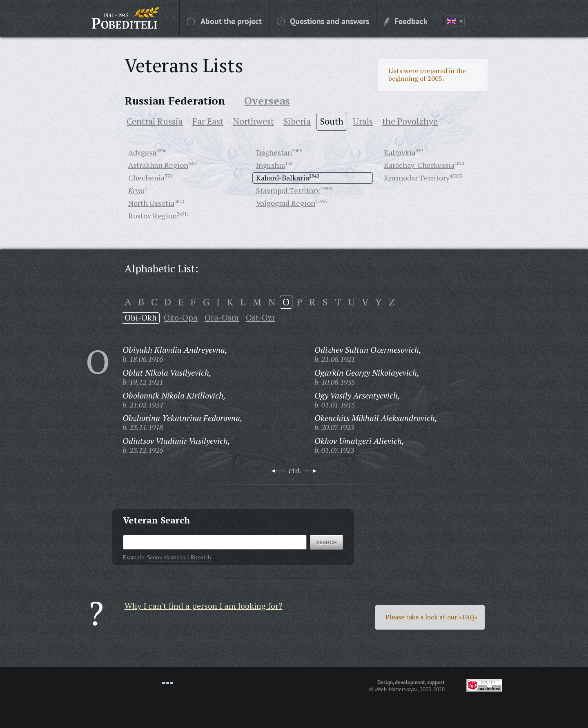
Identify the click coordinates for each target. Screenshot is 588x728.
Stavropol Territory (288, 190)
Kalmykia (400, 152)
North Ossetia (151, 203)
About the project (224, 21)
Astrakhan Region (158, 165)
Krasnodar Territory (417, 178)
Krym (136, 190)
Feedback (406, 21)
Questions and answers (323, 21)
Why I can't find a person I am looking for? (204, 606)
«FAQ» (468, 617)
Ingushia (271, 165)
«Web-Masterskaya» (396, 689)
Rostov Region (153, 216)
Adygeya (142, 152)
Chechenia (146, 178)
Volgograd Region (286, 203)
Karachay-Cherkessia (419, 165)
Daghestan (274, 152)
